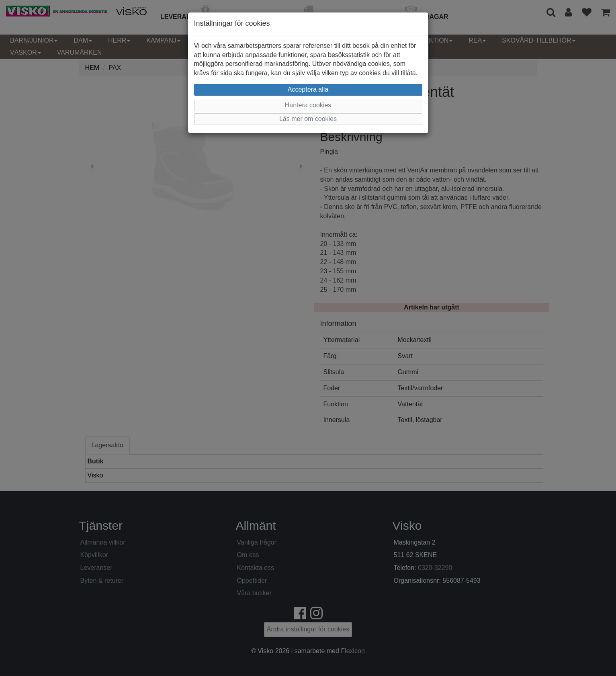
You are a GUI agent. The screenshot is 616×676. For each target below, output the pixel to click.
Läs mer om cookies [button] (308, 119)
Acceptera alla (308, 89)
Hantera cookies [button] (308, 105)
